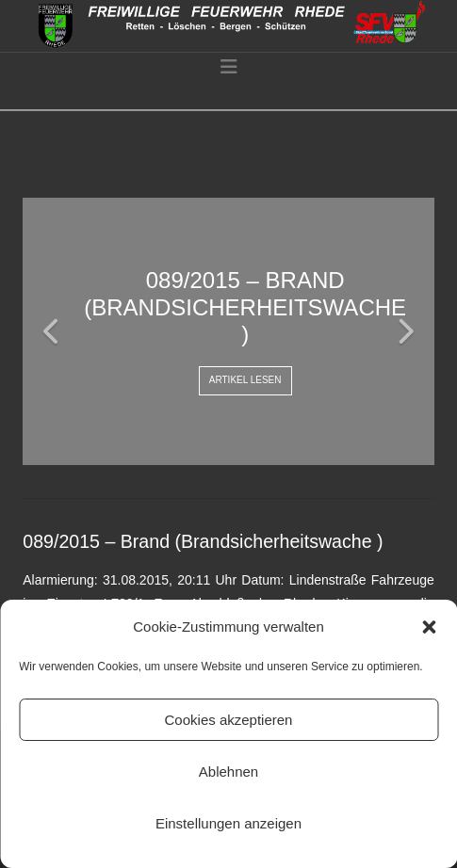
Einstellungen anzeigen (228, 823)
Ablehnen (228, 772)
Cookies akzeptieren (229, 720)
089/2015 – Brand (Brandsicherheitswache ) (203, 541)
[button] (429, 627)
